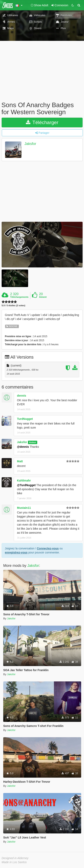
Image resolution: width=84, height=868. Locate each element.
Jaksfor (30, 144)
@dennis (23, 447)
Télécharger (42, 122)
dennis (22, 396)
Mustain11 (24, 508)
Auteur (33, 442)
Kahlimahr (24, 480)
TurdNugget (25, 419)
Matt (20, 461)
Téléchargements (19, 297)
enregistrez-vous (16, 552)
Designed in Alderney (15, 858)
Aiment (43, 297)
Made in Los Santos (14, 862)
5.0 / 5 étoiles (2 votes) (13, 306)
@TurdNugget (26, 485)
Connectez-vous (48, 548)
